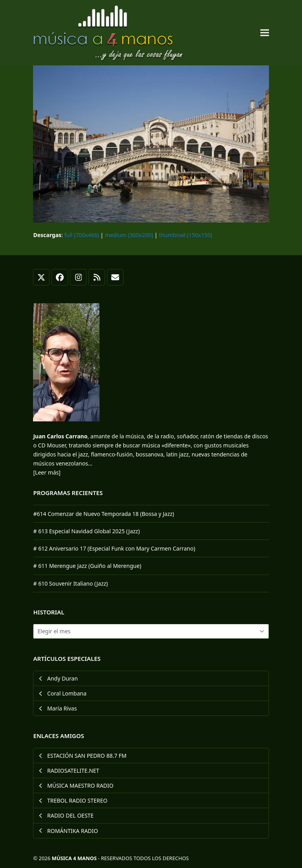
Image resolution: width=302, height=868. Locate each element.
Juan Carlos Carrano (60, 436)
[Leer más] (47, 472)
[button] (265, 33)
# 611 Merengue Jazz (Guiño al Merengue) (87, 566)
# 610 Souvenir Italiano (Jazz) (70, 583)
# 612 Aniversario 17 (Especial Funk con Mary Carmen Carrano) (114, 548)
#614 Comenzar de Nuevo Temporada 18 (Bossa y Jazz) (103, 514)
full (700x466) (82, 235)
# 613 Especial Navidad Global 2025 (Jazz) (86, 531)
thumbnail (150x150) (185, 235)
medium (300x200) (129, 235)
